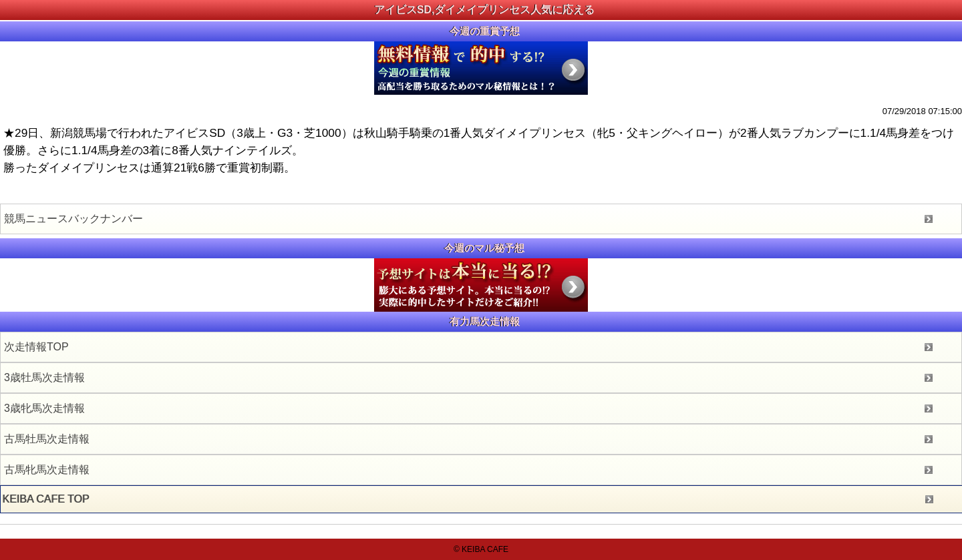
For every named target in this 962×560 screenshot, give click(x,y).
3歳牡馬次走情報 (44, 377)
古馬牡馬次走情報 (47, 439)
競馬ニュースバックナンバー (73, 219)
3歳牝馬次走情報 (44, 408)
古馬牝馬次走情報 (47, 470)
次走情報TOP (36, 347)
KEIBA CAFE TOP (46, 499)
